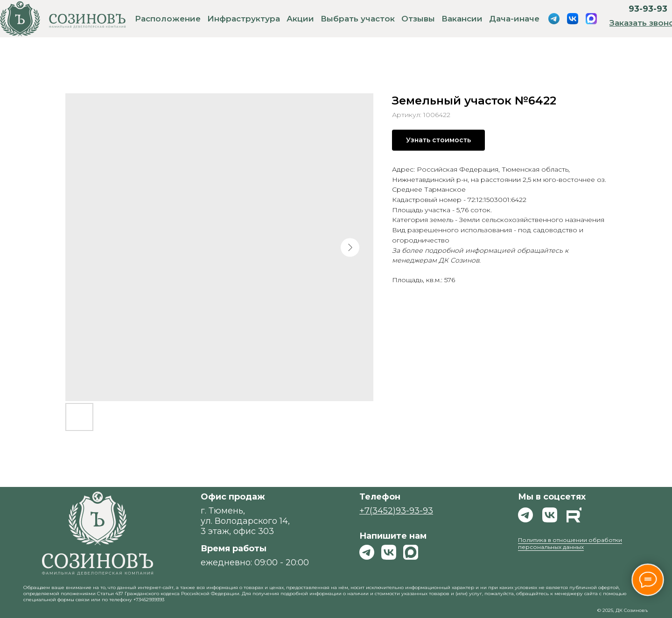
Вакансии (462, 19)
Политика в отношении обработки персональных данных (570, 543)
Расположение (168, 19)
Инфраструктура (244, 19)
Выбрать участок (358, 19)
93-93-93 (648, 9)
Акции (300, 19)
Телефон (380, 497)
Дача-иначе (514, 19)
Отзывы (418, 19)
